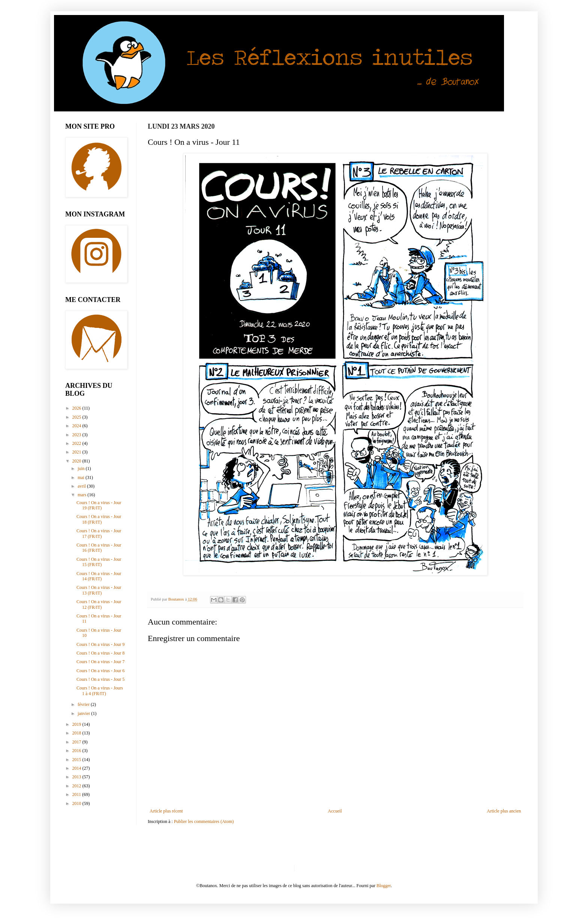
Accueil (335, 811)
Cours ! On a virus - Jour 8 (100, 653)
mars (82, 495)
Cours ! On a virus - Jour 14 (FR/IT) (99, 576)
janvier (84, 713)
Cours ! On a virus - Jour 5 (100, 679)
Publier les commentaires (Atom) (204, 821)
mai (82, 478)
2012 (77, 786)
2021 (77, 452)
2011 (77, 794)
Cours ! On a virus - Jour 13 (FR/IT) (99, 590)
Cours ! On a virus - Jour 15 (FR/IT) (99, 562)
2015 (77, 760)
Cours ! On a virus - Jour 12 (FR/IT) (99, 604)
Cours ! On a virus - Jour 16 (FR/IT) (99, 548)
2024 (77, 426)
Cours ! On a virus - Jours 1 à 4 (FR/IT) (100, 691)
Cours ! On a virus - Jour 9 (100, 644)
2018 (77, 733)
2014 (77, 768)
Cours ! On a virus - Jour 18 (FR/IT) (99, 519)
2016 (77, 751)
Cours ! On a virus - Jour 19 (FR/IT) (99, 505)
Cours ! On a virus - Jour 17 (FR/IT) (99, 533)
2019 (77, 724)
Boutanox (177, 599)
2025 (77, 417)
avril (82, 486)
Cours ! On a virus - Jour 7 (100, 662)
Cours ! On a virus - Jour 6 (100, 671)
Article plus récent (166, 811)
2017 (77, 742)
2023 (77, 435)
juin (82, 469)
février (84, 704)
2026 (77, 408)
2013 (77, 777)
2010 (77, 803)
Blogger (384, 886)
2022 (77, 443)
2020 (77, 461)
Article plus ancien (504, 811)
